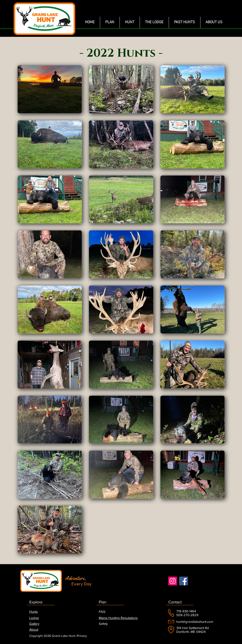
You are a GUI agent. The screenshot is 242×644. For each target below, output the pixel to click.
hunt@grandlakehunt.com (195, 622)
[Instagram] (173, 581)
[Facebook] (184, 581)
